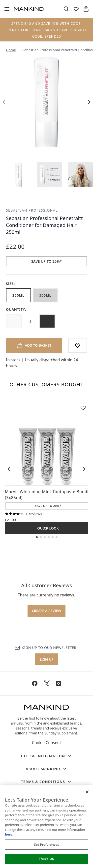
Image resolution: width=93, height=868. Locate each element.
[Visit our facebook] (35, 683)
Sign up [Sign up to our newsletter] (46, 659)
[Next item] (84, 469)
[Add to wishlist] (78, 345)
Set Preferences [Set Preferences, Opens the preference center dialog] (46, 844)
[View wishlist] (76, 9)
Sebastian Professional (32, 210)
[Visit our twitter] (47, 683)
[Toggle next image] (89, 102)
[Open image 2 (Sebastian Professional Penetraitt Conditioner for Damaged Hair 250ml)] (50, 174)
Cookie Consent (46, 743)
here (9, 834)
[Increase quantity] (47, 321)
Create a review (46, 611)
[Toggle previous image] (4, 102)
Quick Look (48, 528)
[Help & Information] (46, 756)
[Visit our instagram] (59, 683)
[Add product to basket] (34, 345)
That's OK (46, 859)
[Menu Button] (7, 9)
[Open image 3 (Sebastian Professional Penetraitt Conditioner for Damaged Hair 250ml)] (80, 174)
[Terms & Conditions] (47, 782)
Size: (10, 284)
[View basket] (86, 9)
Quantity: (16, 309)
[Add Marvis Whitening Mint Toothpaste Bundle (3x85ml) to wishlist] (83, 408)
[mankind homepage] (29, 9)
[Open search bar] (66, 9)
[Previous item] (9, 469)
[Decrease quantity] (14, 321)
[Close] (87, 792)
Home (11, 50)
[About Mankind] (46, 769)
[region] (46, 826)
